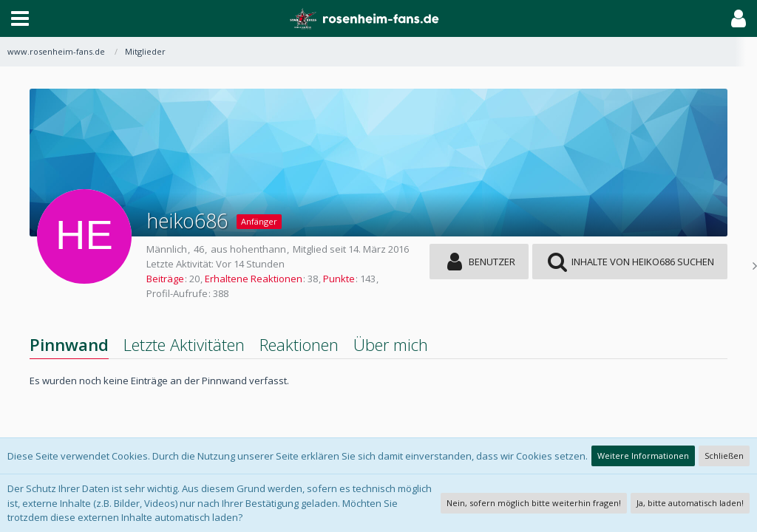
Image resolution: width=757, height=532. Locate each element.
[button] (20, 18)
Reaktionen (299, 344)
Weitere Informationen (643, 456)
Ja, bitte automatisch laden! (690, 503)
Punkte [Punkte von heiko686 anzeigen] (339, 279)
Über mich (391, 344)
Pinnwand (69, 344)
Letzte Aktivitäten (184, 344)
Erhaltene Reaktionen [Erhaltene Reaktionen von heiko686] (254, 279)
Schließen (724, 456)
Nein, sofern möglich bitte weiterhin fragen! (534, 503)
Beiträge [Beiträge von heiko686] (165, 279)
